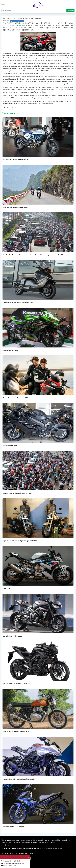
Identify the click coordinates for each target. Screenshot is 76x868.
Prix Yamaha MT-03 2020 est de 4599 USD (16, 684)
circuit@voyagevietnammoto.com (12, 863)
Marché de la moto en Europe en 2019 (15, 398)
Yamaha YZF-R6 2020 (10, 446)
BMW (18, 25)
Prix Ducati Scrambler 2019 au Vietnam (16, 160)
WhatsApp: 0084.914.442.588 (11, 861)
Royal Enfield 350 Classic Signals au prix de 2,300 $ (20, 541)
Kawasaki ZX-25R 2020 (10, 350)
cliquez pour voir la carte (10, 866)
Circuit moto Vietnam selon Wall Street (15, 207)
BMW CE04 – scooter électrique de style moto (18, 302)
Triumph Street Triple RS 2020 (12, 636)
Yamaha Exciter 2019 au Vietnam (13, 827)
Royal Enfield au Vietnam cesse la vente (16, 731)
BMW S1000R (7, 588)
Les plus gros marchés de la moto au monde (17, 493)
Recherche (70, 11)
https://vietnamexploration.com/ (52, 848)
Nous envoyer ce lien (17, 21)
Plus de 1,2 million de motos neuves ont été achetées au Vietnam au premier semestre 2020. (33, 255)
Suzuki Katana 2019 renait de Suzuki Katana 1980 (19, 779)
